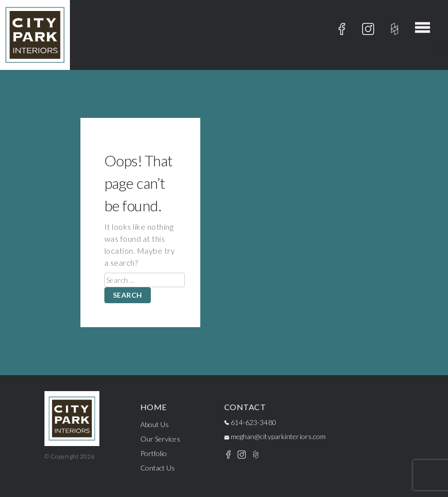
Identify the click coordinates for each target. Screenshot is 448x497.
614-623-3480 (250, 422)
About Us (155, 424)
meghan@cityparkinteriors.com (275, 436)
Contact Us (158, 468)
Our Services (160, 439)
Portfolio (154, 453)
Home (154, 407)
